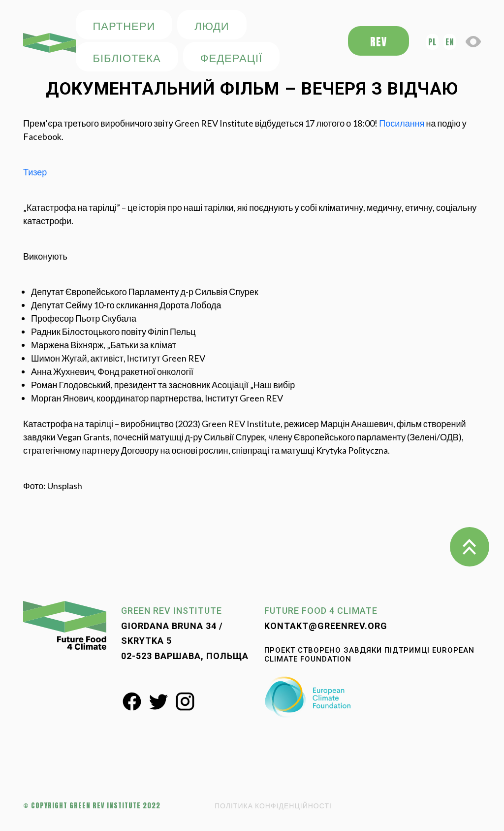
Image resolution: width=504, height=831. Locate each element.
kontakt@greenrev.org (326, 626)
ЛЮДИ (212, 25)
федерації (231, 57)
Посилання (402, 123)
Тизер (35, 172)
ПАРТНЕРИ (124, 25)
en (450, 42)
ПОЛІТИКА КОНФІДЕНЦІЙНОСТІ (273, 806)
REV (378, 42)
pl (432, 42)
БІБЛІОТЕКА (127, 57)
